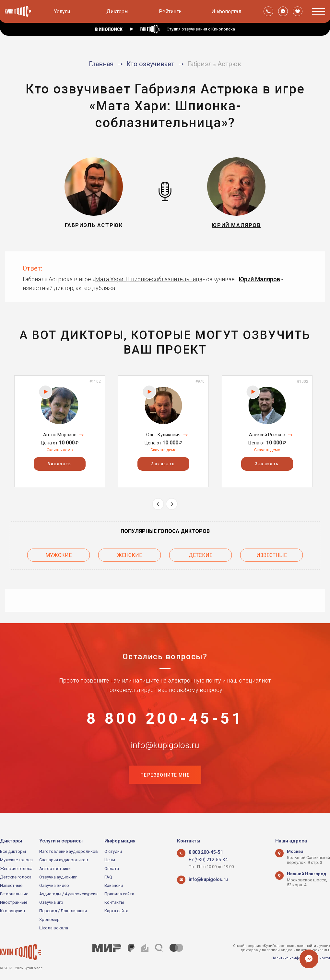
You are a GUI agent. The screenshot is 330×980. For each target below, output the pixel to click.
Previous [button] (158, 504)
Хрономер (49, 920)
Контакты (114, 903)
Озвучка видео (54, 885)
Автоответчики (55, 869)
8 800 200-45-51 (165, 719)
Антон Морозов (60, 435)
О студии (113, 851)
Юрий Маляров (259, 279)
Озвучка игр (51, 903)
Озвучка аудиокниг (58, 877)
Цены (110, 860)
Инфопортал (226, 12)
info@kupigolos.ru (165, 751)
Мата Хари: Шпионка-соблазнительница (149, 279)
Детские (200, 554)
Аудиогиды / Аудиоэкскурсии (68, 894)
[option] (60, 431)
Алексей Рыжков (267, 435)
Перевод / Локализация (63, 911)
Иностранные (14, 903)
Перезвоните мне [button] (165, 783)
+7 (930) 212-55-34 (206, 860)
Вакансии (114, 885)
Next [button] (172, 504)
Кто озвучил (12, 911)
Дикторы (118, 12)
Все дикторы (13, 851)
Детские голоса (16, 877)
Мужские (59, 554)
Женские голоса (16, 869)
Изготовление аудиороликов (69, 851)
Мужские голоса (16, 860)
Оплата (112, 869)
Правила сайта (119, 894)
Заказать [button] (59, 464)
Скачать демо (60, 450)
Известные (272, 554)
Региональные (14, 894)
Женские (130, 554)
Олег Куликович (163, 435)
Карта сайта (116, 911)
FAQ (108, 877)
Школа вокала (54, 928)
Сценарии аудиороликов (64, 860)
